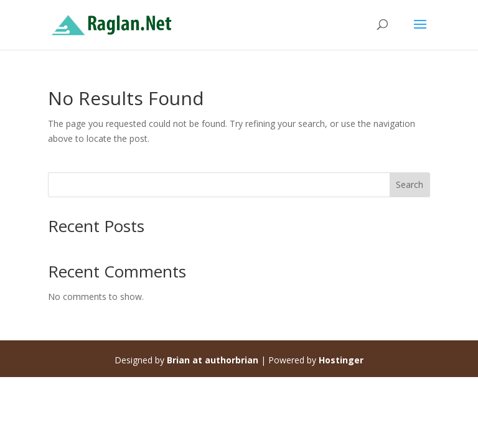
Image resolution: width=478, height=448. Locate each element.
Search (410, 184)
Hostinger (341, 360)
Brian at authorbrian (213, 360)
